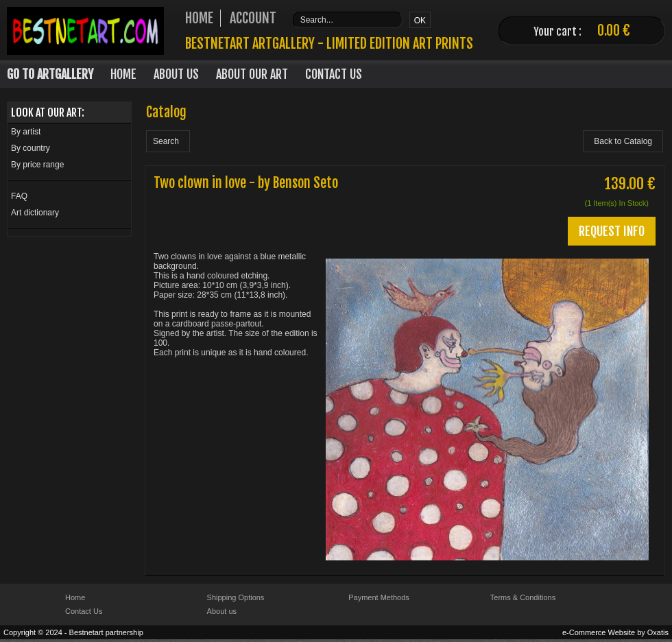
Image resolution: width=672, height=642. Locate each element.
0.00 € (614, 31)
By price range (37, 165)
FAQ (19, 196)
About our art (252, 74)
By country (31, 148)
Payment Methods (379, 597)
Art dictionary (35, 213)
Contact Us (334, 74)
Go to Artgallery (50, 74)
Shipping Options (236, 597)
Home (123, 74)
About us (222, 611)
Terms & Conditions (523, 597)
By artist (26, 132)
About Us (176, 74)
